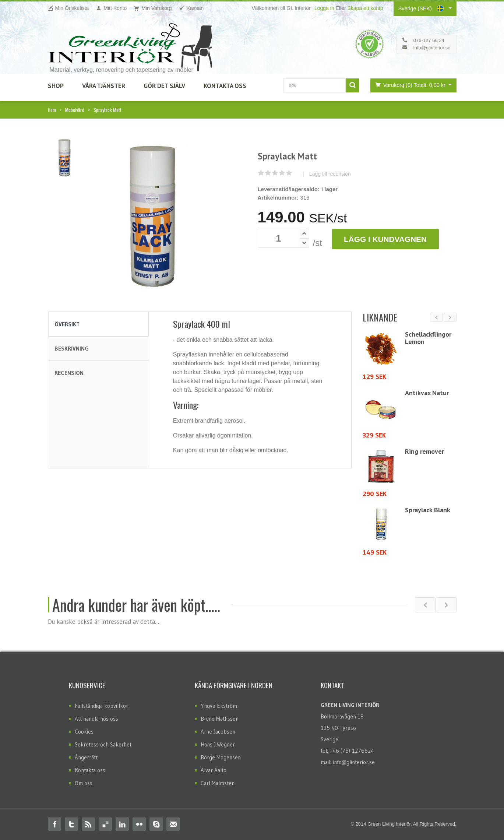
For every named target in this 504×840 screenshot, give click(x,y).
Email (173, 824)
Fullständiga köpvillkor (101, 706)
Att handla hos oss (96, 719)
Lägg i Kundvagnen (385, 239)
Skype (156, 824)
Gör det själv (164, 86)
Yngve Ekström (219, 706)
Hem (52, 110)
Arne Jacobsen (218, 732)
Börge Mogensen (221, 757)
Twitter (71, 824)
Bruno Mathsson (220, 719)
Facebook (54, 824)
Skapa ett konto (365, 8)
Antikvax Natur (427, 393)
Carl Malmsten (218, 783)
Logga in (324, 8)
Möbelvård (75, 110)
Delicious (105, 824)
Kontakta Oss (225, 86)
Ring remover (424, 451)
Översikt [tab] (67, 324)
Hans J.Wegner (218, 744)
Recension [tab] (69, 373)
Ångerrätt (86, 757)
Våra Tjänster (104, 86)
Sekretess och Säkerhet (103, 744)
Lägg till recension (330, 174)
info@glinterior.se (432, 48)
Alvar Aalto (214, 770)
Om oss (84, 783)
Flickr (139, 824)
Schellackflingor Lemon (428, 338)
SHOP (56, 86)
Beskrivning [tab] (72, 348)
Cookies (84, 732)
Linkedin (122, 824)
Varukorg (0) (409, 85)
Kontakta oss (90, 770)
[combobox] (314, 85)
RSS (88, 824)
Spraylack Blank (428, 510)
